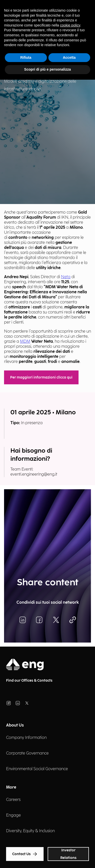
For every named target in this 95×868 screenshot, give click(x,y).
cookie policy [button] (70, 25)
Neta (66, 277)
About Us (15, 725)
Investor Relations (68, 854)
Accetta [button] (69, 57)
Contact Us (25, 854)
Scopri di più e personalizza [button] (47, 69)
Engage (13, 815)
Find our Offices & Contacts (29, 681)
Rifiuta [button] (26, 57)
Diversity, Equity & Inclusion (30, 831)
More (11, 787)
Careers (13, 800)
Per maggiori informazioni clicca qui (41, 377)
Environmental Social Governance (37, 769)
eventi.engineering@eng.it (34, 474)
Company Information (26, 738)
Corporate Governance (27, 753)
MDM (25, 342)
